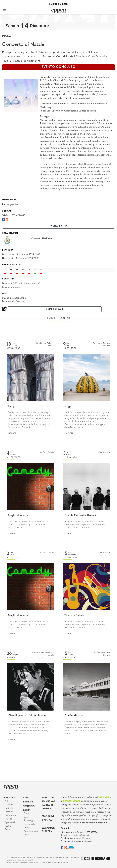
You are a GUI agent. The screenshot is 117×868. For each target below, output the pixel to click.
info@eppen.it (79, 832)
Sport (27, 817)
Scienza (9, 830)
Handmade (29, 824)
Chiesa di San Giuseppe (14, 298)
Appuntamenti (31, 831)
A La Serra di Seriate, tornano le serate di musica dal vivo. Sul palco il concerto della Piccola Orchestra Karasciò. (85, 525)
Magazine (48, 816)
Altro (26, 835)
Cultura (10, 798)
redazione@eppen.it (80, 835)
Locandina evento (11, 287)
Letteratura (10, 815)
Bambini (28, 802)
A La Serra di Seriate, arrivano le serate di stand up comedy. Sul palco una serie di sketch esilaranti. (28, 525)
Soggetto (70, 406)
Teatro (8, 826)
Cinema (9, 805)
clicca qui (88, 841)
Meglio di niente (18, 515)
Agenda (47, 820)
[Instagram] (7, 219)
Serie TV (9, 808)
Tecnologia (29, 821)
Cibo (26, 798)
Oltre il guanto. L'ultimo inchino (28, 716)
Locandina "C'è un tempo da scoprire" (21, 283)
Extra (27, 810)
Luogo (12, 406)
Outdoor (29, 806)
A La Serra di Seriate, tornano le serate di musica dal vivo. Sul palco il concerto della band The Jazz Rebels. (85, 625)
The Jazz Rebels (74, 616)
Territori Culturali (48, 799)
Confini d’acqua (74, 716)
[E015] (70, 847)
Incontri (12, 433)
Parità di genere (47, 807)
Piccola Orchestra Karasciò (81, 515)
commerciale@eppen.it (81, 838)
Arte (66, 740)
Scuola (27, 814)
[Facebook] (4, 219)
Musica (6, 36)
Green (27, 828)
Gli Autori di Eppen (49, 830)
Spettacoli (10, 822)
